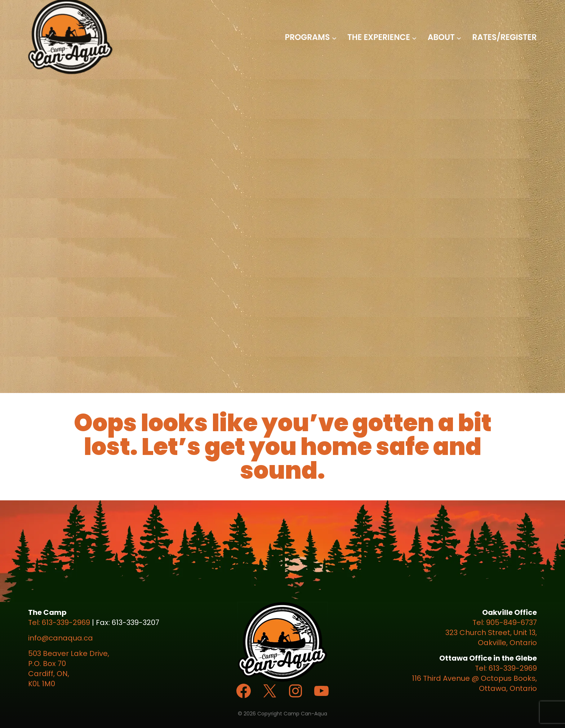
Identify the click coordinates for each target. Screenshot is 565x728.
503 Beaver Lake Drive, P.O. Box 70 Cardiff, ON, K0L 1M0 (69, 669)
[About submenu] (459, 38)
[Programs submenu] (334, 38)
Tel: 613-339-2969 (59, 622)
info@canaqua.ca (61, 638)
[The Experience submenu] (414, 38)
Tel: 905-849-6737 (505, 622)
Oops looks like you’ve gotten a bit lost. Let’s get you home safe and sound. (283, 447)
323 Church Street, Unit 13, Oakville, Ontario (491, 638)
